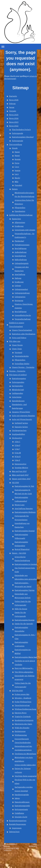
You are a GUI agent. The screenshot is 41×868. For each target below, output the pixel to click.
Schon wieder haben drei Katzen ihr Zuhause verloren (25, 769)
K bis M (18, 453)
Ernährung (19, 226)
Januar (12, 107)
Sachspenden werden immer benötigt (24, 789)
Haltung (18, 278)
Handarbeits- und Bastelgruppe (19, 406)
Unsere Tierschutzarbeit (22, 330)
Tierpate (13, 111)
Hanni (17, 152)
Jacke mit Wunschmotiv (22, 419)
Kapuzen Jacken (21, 427)
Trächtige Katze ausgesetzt (26, 776)
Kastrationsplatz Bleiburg (25, 512)
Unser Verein (17, 345)
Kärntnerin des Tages (23, 724)
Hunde (15, 148)
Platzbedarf (19, 241)
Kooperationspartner (18, 821)
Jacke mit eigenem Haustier (23, 416)
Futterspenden (18, 382)
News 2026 (14, 100)
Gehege (18, 286)
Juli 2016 (15, 483)
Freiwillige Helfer (22, 364)
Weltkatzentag (21, 735)
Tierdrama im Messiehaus (25, 754)
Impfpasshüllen (18, 434)
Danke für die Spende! (24, 624)
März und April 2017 (20, 475)
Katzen (15, 189)
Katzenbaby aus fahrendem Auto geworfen (26, 577)
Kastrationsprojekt (22, 806)
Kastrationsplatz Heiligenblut (21, 544)
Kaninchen (16, 219)
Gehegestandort (21, 289)
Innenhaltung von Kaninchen (22, 525)
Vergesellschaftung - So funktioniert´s (24, 236)
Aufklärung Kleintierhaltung (21, 215)
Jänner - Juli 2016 (19, 553)
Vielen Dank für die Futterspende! (23, 603)
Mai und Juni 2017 (19, 471)
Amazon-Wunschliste (21, 412)
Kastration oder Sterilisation (24, 334)
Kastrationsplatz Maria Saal (26, 657)
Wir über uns (15, 341)
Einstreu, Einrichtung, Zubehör (24, 306)
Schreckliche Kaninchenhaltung (22, 559)
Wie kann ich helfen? (18, 375)
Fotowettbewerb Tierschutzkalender (23, 741)
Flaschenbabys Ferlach (21, 130)
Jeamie (17, 171)
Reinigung (19, 301)
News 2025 (14, 115)
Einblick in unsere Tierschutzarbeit (17, 325)
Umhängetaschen (19, 431)
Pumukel (18, 185)
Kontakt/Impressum (17, 824)
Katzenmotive (20, 464)
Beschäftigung (21, 248)
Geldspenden (17, 393)
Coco (17, 167)
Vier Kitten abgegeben (24, 672)
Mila (16, 182)
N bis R (18, 457)
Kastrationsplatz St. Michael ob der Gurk (23, 492)
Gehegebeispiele (22, 263)
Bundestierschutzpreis (24, 720)
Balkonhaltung (21, 260)
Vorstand (18, 353)
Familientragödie (22, 795)
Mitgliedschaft (18, 390)
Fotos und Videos (19, 338)
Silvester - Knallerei (23, 698)
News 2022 (14, 126)
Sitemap (7, 846)
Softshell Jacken (21, 423)
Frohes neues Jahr (22, 694)
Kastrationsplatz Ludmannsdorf (21, 499)
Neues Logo (20, 505)
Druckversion (10, 844)
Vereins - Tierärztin (17, 371)
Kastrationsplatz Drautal (25, 531)
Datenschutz (14, 832)
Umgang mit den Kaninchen (22, 269)
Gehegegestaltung (22, 293)
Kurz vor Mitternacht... (24, 668)
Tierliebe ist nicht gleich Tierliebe (25, 663)
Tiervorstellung (16, 145)
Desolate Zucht (21, 817)
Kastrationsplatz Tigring (25, 590)
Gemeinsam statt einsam (25, 230)
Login (35, 844)
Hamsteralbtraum (22, 802)
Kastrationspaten (19, 379)
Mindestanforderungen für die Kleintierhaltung (24, 195)
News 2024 (14, 118)
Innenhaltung (20, 256)
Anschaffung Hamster (24, 509)
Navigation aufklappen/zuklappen (20, 47)
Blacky (17, 178)
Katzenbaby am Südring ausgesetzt (25, 678)
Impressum (17, 828)
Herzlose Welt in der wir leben (25, 782)
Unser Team (17, 349)
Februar (12, 104)
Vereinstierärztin (22, 356)
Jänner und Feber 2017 (21, 479)
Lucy (17, 174)
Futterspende (17, 133)
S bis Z (17, 460)
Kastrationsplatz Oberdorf (23, 137)
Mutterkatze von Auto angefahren (24, 759)
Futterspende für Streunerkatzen (22, 518)
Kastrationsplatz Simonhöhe (21, 629)
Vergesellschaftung (23, 319)
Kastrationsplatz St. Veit (24, 486)
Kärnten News (21, 713)
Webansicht (33, 846)
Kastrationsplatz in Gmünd (26, 564)
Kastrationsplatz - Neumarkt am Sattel (23, 585)
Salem (17, 798)
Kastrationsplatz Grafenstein (21, 644)
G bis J (17, 449)
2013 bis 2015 (17, 691)
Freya (17, 163)
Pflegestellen (20, 208)
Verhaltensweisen (22, 245)
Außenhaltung (21, 252)
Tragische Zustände (23, 717)
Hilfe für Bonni (21, 609)
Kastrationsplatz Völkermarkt (21, 536)
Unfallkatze (19, 813)
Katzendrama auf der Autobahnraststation (23, 748)
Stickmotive (17, 438)
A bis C (17, 442)
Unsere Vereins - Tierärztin (23, 367)
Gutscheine (17, 397)
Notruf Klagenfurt (22, 549)
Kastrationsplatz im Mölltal (23, 652)
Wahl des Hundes (22, 728)
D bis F (17, 445)
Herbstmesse (20, 731)
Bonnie (18, 159)
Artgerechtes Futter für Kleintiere (24, 202)
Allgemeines (20, 223)
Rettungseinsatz (21, 809)
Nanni (17, 156)
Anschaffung (20, 274)
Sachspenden (17, 386)
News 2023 (14, 122)
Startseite (13, 96)
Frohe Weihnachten (23, 702)
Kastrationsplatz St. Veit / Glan (25, 637)
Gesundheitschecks (23, 315)
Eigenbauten (20, 211)
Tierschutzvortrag (22, 705)
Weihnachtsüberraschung (25, 709)
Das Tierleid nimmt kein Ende (25, 570)
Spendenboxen (18, 401)
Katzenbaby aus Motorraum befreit (23, 596)
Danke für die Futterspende (20, 614)
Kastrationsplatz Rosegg (25, 620)
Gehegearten (20, 297)
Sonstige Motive (21, 468)
